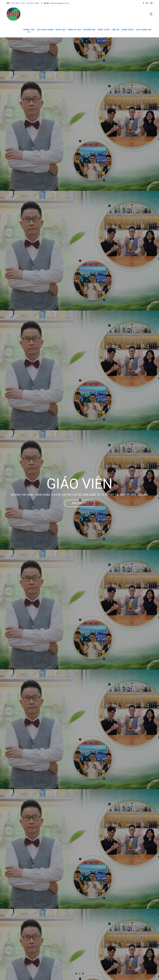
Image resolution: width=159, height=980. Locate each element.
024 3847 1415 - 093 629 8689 (25, 3)
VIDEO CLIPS (103, 30)
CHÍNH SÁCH (127, 30)
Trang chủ (29, 30)
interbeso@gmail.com (60, 3)
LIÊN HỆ (115, 30)
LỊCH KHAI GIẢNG (45, 30)
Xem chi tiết (79, 503)
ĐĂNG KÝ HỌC (75, 30)
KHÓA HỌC (61, 30)
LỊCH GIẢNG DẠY (144, 30)
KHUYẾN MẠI (89, 30)
